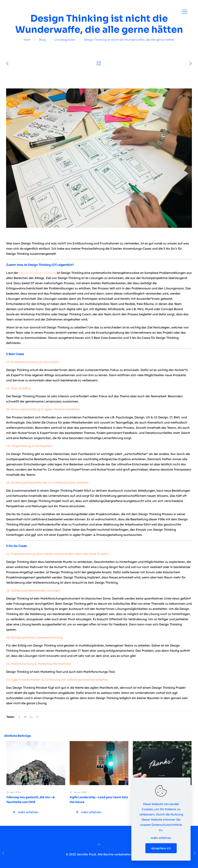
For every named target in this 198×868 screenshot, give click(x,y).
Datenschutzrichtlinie (167, 825)
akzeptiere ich (161, 848)
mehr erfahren (161, 838)
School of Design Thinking (37, 273)
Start (27, 40)
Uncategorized (65, 40)
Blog (42, 40)
